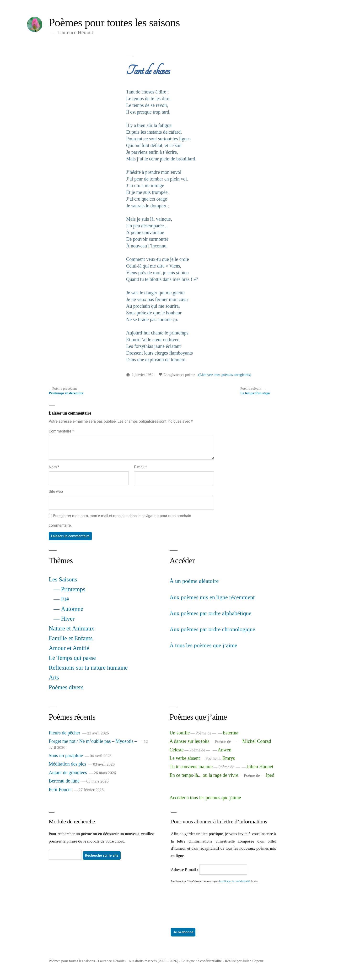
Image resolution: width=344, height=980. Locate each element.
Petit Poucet (60, 789)
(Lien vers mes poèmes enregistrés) (225, 375)
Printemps (73, 589)
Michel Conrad (257, 741)
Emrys (229, 758)
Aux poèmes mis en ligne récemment (212, 597)
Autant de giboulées (68, 772)
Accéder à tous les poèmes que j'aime (205, 798)
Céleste (177, 750)
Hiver (68, 619)
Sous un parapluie (66, 756)
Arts (54, 677)
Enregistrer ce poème (177, 375)
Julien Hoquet (260, 766)
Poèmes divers (66, 687)
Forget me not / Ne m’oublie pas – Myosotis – (93, 741)
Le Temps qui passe (72, 658)
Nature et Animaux (71, 628)
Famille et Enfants (71, 638)
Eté (65, 599)
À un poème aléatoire (194, 581)
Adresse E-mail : (185, 870)
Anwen (225, 750)
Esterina (231, 733)
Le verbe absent (185, 758)
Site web (56, 491)
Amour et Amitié (69, 648)
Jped (270, 775)
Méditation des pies (67, 764)
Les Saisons (63, 579)
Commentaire (61, 431)
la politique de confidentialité (234, 881)
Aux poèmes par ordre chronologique (212, 629)
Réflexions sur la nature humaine (88, 668)
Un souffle (180, 733)
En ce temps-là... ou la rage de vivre (204, 775)
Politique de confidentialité (202, 961)
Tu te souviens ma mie (191, 766)
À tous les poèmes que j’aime (203, 645)
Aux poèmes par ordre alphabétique (211, 613)
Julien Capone (253, 961)
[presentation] (190, 900)
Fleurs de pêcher (64, 733)
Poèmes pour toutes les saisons (114, 22)
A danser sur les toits (190, 741)
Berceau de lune (64, 781)
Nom (54, 467)
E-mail (140, 467)
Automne (72, 609)
